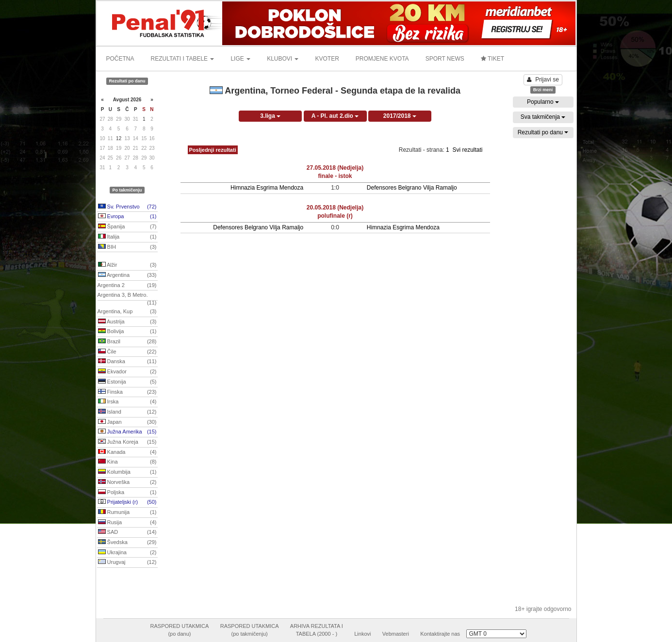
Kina (127, 462)
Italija (127, 237)
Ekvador (127, 372)
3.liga (270, 116)
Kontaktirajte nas (440, 634)
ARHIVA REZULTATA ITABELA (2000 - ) (317, 630)
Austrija (127, 322)
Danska (127, 362)
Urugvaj (127, 562)
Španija (127, 227)
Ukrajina (127, 553)
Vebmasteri (396, 634)
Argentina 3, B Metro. (127, 296)
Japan (127, 422)
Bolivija (127, 332)
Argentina (127, 275)
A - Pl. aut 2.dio (335, 116)
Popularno (543, 102)
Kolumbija (127, 472)
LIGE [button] (240, 59)
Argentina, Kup (127, 312)
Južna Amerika (127, 432)
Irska (127, 402)
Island (127, 412)
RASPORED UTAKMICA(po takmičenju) (250, 630)
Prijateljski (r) (127, 502)
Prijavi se (543, 80)
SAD (127, 532)
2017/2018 (400, 116)
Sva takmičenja (543, 117)
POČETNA (120, 59)
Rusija (127, 523)
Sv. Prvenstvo (127, 207)
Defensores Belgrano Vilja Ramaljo (412, 188)
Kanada (127, 452)
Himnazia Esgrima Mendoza (267, 188)
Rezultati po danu (543, 132)
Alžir (127, 265)
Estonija (127, 382)
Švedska (127, 543)
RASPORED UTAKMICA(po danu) (180, 630)
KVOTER (327, 59)
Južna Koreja (127, 442)
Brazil (127, 342)
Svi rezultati (467, 150)
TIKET (492, 59)
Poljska (127, 493)
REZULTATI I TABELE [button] (183, 59)
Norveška (127, 482)
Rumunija (127, 513)
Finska (127, 392)
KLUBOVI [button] (283, 59)
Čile (127, 352)
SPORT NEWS (445, 59)
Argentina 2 (127, 286)
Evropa (127, 217)
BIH (127, 247)
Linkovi (362, 634)
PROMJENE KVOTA (382, 59)
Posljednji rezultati (213, 150)
